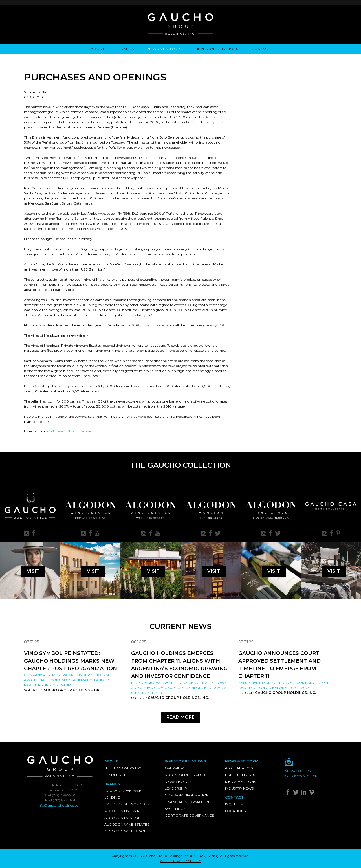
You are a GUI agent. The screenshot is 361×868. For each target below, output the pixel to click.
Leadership (115, 775)
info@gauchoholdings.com (60, 805)
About (98, 49)
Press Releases (240, 775)
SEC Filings (175, 809)
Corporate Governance (189, 815)
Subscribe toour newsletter (301, 773)
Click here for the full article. (70, 431)
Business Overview (123, 768)
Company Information (187, 795)
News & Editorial (166, 49)
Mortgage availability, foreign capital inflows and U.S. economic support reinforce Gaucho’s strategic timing (179, 688)
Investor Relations (218, 49)
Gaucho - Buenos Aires (127, 804)
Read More (180, 717)
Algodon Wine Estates (127, 824)
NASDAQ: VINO (204, 856)
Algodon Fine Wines (124, 811)
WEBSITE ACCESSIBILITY (180, 861)
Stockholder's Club (185, 775)
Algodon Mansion (123, 818)
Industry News (239, 788)
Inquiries (234, 804)
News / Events (178, 782)
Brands (126, 49)
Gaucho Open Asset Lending (124, 794)
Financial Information (187, 802)
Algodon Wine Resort (126, 831)
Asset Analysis (239, 768)
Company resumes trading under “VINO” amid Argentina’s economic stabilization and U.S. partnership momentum (68, 680)
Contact (261, 49)
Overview (174, 768)
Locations (235, 811)
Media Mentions (240, 782)
